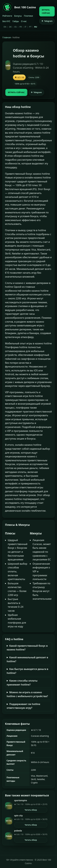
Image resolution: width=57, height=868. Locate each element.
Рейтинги (7, 16)
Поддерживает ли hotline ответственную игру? (23, 706)
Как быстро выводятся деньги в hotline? (27, 671)
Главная (7, 37)
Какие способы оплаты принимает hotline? (22, 683)
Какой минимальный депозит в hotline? (27, 659)
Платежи (28, 16)
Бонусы (18, 16)
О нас (24, 21)
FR (21, 27)
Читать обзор (31, 810)
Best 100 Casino (25, 7)
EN (5, 27)
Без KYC (6, 21)
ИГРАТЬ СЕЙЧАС (46, 11)
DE (10, 27)
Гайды (16, 21)
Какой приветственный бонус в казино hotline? (27, 648)
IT (26, 27)
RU (36, 27)
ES (16, 27)
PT (30, 27)
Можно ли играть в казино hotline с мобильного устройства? (27, 694)
